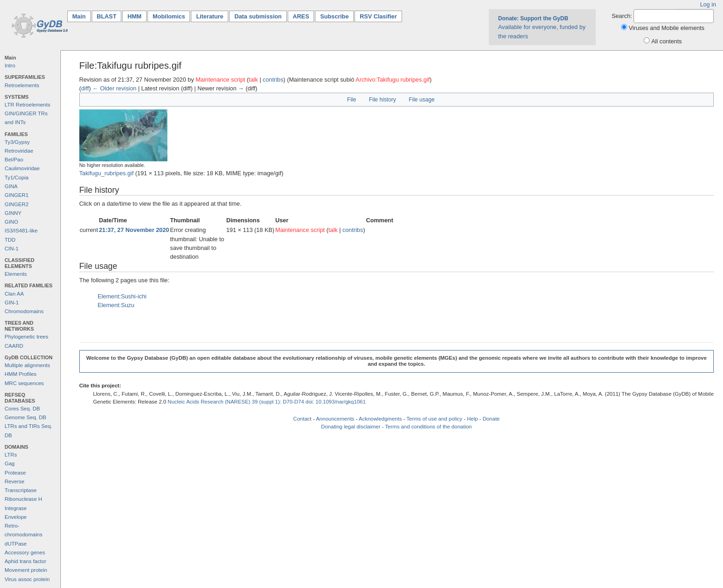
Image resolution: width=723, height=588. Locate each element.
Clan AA (14, 294)
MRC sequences (24, 383)
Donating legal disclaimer (351, 427)
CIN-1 (12, 249)
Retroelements (22, 85)
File (352, 100)
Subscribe (334, 16)
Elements (16, 274)
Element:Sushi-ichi (122, 296)
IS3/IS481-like (21, 231)
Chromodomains (24, 311)
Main (82, 16)
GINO (11, 222)
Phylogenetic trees (27, 337)
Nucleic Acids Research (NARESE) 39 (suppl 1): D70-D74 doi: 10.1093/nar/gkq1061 (267, 402)
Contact (302, 419)
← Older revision (115, 88)
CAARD (14, 346)
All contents (667, 41)
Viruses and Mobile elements (667, 28)
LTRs (11, 455)
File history (382, 100)
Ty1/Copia (17, 178)
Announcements (335, 419)
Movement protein (26, 570)
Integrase (16, 508)
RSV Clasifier (378, 16)
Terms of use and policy (434, 419)
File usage (422, 100)
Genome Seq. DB (25, 417)
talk (253, 80)
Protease (15, 473)
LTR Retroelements (27, 105)
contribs (273, 80)
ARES (301, 16)
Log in (708, 4)
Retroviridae (19, 151)
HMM (134, 16)
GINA (11, 186)
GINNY (13, 213)
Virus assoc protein (27, 579)
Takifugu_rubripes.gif (107, 173)
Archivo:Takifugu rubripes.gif (393, 80)
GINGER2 (17, 204)
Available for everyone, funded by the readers (542, 27)
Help (473, 419)
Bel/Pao (14, 160)
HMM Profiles (21, 374)
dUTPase (16, 544)
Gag (10, 463)
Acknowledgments (380, 419)
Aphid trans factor (25, 561)
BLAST (107, 16)
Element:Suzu (116, 305)
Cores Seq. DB (22, 409)
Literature (210, 16)
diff (85, 88)
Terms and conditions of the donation (428, 427)
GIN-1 (12, 303)
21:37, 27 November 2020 (134, 230)
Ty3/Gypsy (17, 142)
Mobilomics (169, 16)
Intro (10, 65)
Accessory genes (25, 552)
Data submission (258, 16)
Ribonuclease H (23, 499)
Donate (491, 419)
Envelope (16, 517)
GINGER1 (17, 195)
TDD (10, 240)
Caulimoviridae (22, 168)
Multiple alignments (27, 365)
